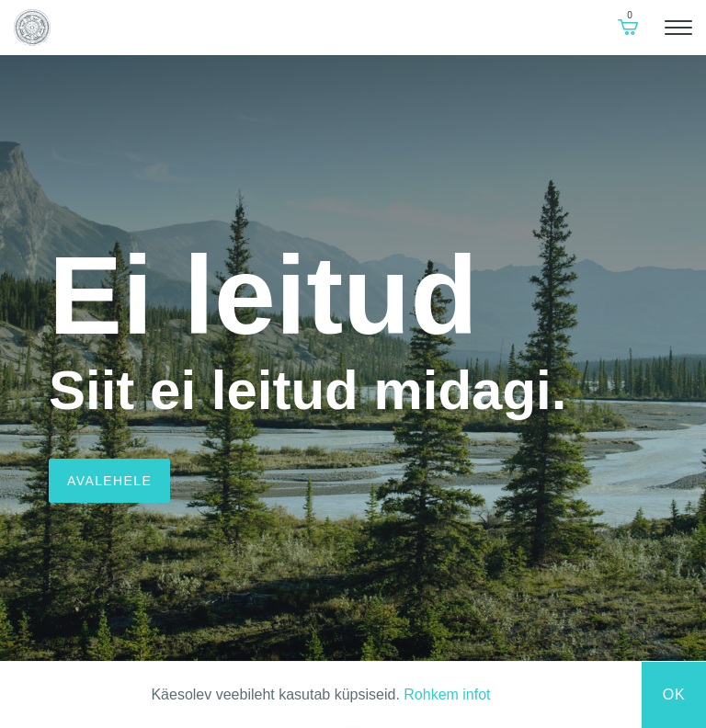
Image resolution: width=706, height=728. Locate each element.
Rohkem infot (447, 694)
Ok (674, 694)
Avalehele (109, 481)
